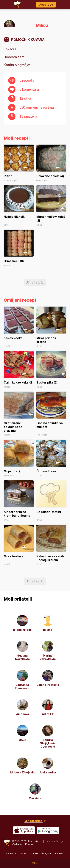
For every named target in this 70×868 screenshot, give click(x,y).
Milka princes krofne (51, 327)
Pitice (19, 163)
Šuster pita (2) (51, 370)
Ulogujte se (46, 5)
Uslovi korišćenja (54, 841)
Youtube (34, 853)
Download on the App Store (24, 830)
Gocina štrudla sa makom (51, 414)
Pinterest (59, 853)
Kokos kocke (19, 327)
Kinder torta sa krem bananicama (19, 501)
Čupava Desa (51, 458)
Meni (35, 863)
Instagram (46, 853)
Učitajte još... (35, 282)
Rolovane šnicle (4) (51, 163)
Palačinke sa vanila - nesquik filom (51, 545)
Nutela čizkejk (19, 206)
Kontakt (29, 844)
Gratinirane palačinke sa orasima (19, 414)
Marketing (17, 844)
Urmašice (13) (19, 248)
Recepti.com (7, 843)
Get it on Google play (48, 830)
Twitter (23, 853)
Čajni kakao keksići (19, 370)
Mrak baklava (19, 545)
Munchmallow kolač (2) (51, 206)
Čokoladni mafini (51, 501)
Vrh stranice (34, 821)
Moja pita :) (19, 458)
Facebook (11, 853)
